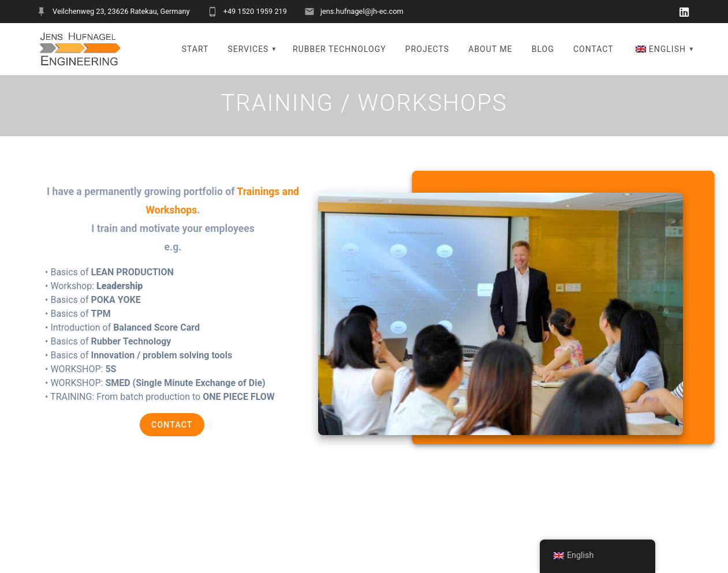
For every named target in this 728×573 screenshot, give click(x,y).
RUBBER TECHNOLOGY (339, 49)
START (195, 49)
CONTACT (593, 49)
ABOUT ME (490, 49)
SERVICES (249, 49)
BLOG (543, 49)
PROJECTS (427, 49)
